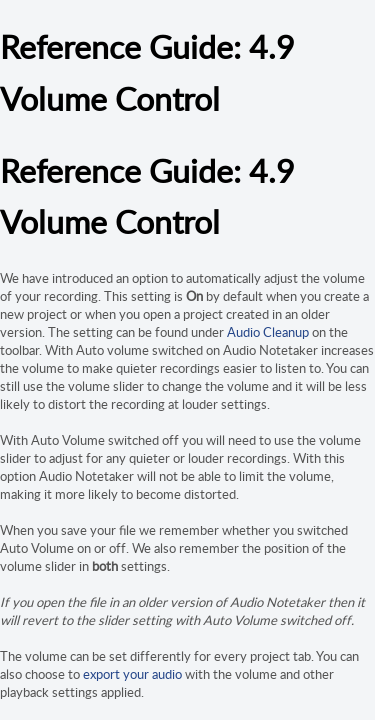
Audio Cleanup (268, 332)
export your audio (132, 674)
